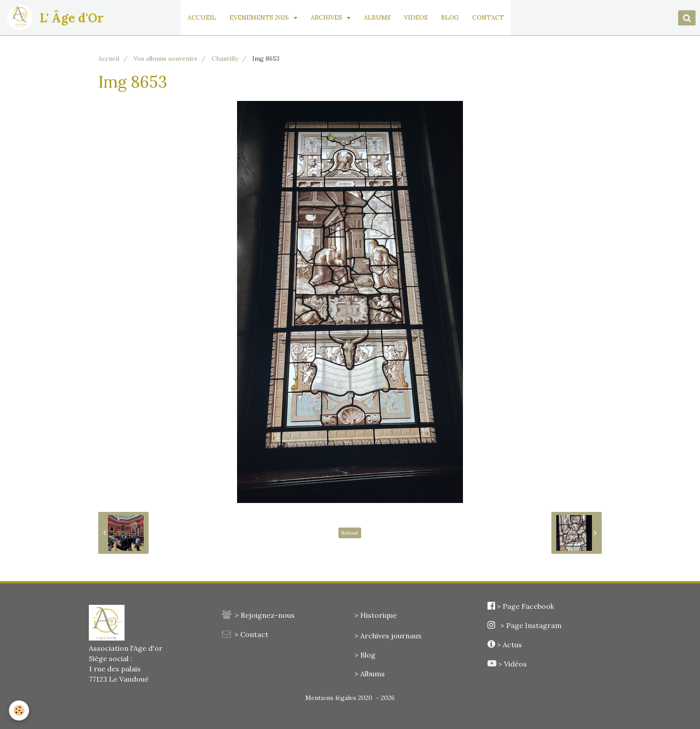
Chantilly (225, 59)
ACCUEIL (202, 17)
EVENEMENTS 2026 (260, 17)
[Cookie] (19, 710)
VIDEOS (416, 17)
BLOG (450, 17)
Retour (350, 533)
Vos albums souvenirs (165, 59)
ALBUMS (377, 17)
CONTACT (488, 17)
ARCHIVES (327, 17)
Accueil (109, 59)
